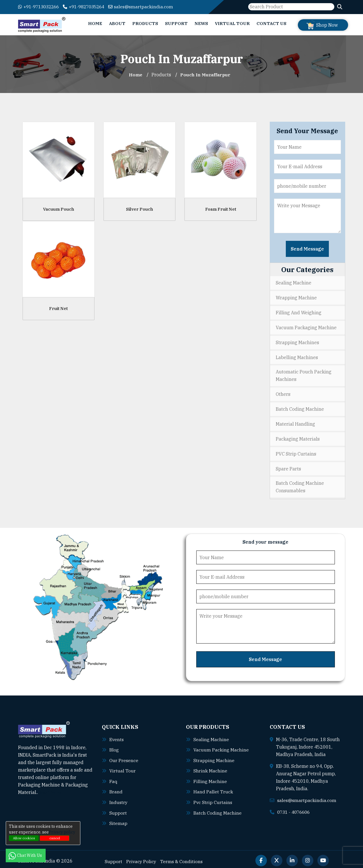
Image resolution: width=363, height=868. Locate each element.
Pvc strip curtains (213, 798)
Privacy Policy (142, 857)
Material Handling (295, 422)
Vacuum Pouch (59, 209)
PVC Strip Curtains (296, 451)
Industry (119, 798)
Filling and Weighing (299, 312)
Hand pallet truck (213, 788)
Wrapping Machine (296, 297)
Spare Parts (288, 466)
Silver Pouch (139, 209)
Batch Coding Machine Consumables (300, 484)
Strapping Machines (297, 341)
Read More (52, 789)
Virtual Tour (232, 23)
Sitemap (118, 819)
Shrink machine (210, 767)
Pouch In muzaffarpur (206, 75)
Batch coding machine (218, 809)
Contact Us (271, 23)
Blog (114, 747)
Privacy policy (62, 832)
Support (176, 23)
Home (95, 23)
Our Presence (124, 757)
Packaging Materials (298, 437)
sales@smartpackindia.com (148, 7)
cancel (55, 838)
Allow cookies (24, 838)
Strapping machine (214, 757)
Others (283, 393)
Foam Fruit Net (221, 209)
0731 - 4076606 (295, 809)
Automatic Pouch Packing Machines (304, 374)
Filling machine (210, 778)
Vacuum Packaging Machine (306, 327)
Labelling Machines (297, 356)
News (201, 23)
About (117, 23)
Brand (116, 788)
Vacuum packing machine (221, 747)
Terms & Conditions (183, 857)
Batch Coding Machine (300, 407)
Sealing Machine (294, 283)
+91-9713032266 (40, 7)
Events (117, 736)
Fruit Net (58, 308)
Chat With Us (26, 855)
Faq (113, 778)
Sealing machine (211, 736)
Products (145, 23)
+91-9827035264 (89, 7)
